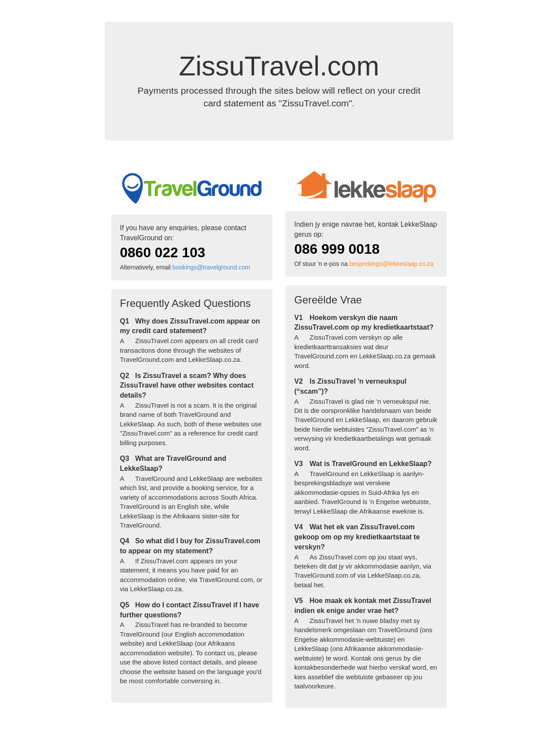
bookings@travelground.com (211, 267)
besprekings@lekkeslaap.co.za (391, 264)
